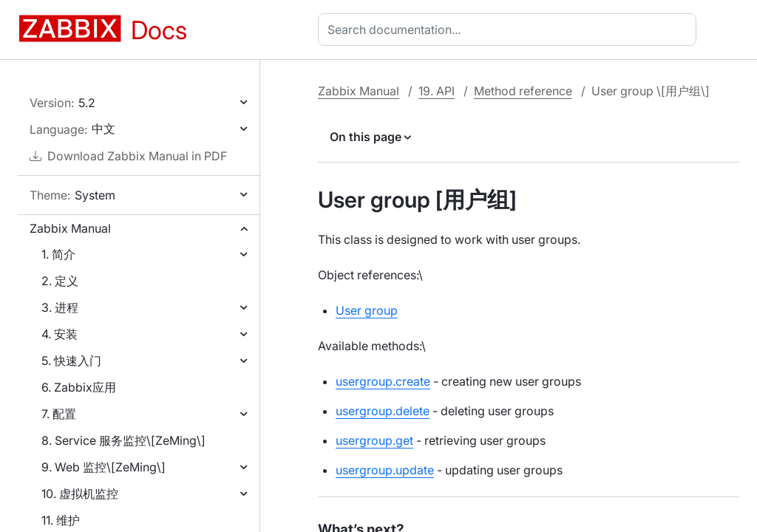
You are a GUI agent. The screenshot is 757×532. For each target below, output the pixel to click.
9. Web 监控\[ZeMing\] (103, 467)
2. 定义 (60, 281)
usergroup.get (374, 440)
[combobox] (510, 30)
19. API (437, 91)
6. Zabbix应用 (79, 387)
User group (367, 310)
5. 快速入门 (71, 361)
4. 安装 (60, 334)
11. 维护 (61, 520)
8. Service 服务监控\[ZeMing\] (123, 440)
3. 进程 (60, 307)
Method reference (523, 91)
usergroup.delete (383, 411)
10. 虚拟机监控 (80, 494)
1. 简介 (58, 254)
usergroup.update (385, 470)
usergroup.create (383, 381)
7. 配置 (59, 414)
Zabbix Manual (70, 228)
